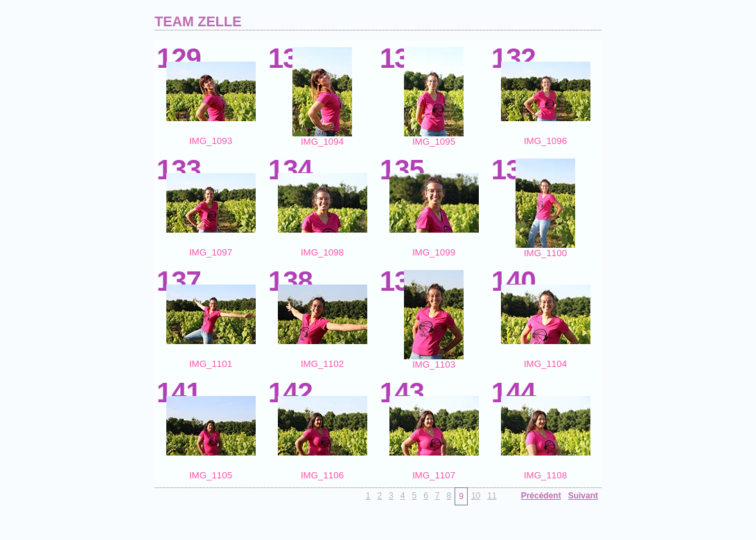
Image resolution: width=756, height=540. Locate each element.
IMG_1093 (211, 141)
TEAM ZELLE (198, 21)
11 (492, 496)
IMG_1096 (545, 141)
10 (476, 496)
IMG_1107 (434, 475)
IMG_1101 (211, 364)
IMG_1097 (211, 252)
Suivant (583, 496)
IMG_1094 (322, 142)
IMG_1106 (322, 475)
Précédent (541, 496)
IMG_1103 (434, 364)
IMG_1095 (434, 142)
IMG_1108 (545, 475)
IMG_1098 (322, 252)
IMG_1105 (211, 475)
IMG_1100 (545, 253)
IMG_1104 (545, 364)
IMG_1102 (322, 364)
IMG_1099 (434, 252)
